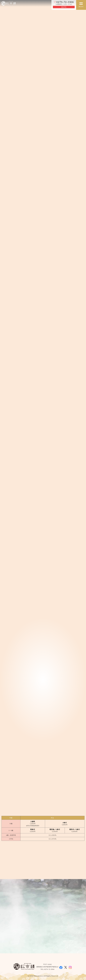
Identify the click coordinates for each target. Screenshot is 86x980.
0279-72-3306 (65, 2)
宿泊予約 (64, 7)
